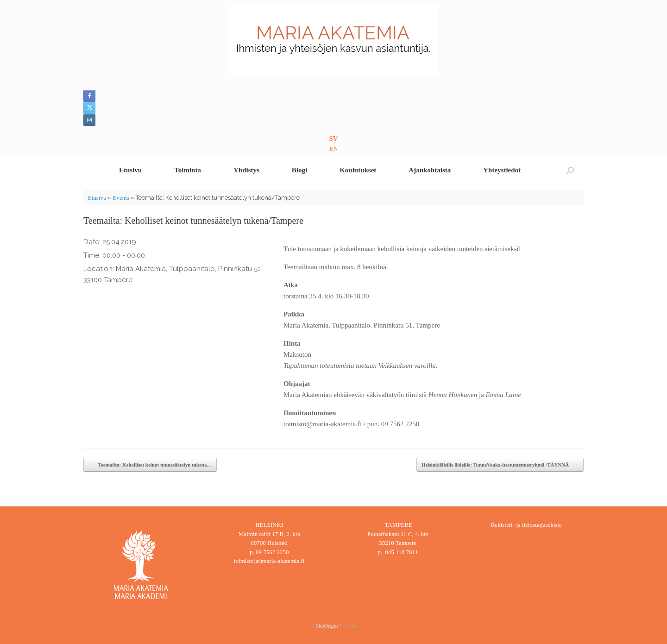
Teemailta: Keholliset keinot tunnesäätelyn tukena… (150, 465)
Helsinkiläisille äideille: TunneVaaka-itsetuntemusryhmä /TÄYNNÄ (500, 465)
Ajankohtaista (430, 170)
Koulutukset (358, 170)
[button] (570, 170)
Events (121, 198)
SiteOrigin (327, 626)
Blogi (299, 170)
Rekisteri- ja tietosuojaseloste (526, 525)
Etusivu (130, 170)
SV (333, 139)
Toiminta (188, 170)
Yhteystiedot (502, 170)
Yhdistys (246, 170)
